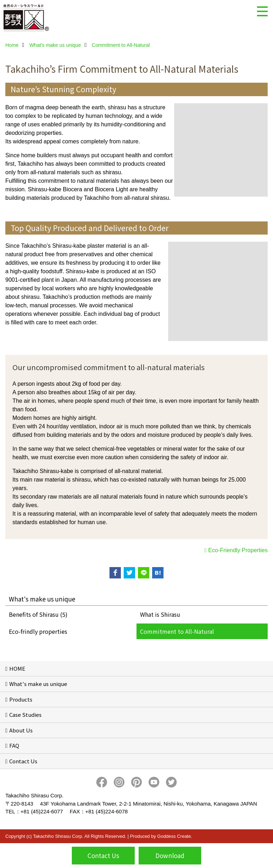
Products (21, 699)
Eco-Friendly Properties (238, 550)
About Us (21, 730)
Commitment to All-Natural (177, 631)
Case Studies (25, 715)
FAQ (14, 745)
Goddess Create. (175, 836)
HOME (17, 668)
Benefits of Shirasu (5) (38, 614)
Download (170, 855)
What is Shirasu (160, 614)
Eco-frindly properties (38, 631)
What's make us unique (38, 684)
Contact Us (23, 761)
